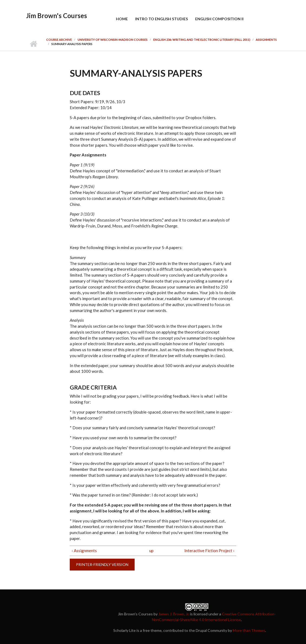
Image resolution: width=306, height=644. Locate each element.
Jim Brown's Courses (56, 16)
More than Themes (249, 630)
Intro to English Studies (162, 19)
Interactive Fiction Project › (209, 551)
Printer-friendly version (102, 564)
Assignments (266, 40)
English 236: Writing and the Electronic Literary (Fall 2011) (202, 40)
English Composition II (219, 19)
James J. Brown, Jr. (174, 614)
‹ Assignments (84, 551)
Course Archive (59, 40)
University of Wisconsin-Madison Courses (113, 40)
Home (122, 19)
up (151, 551)
